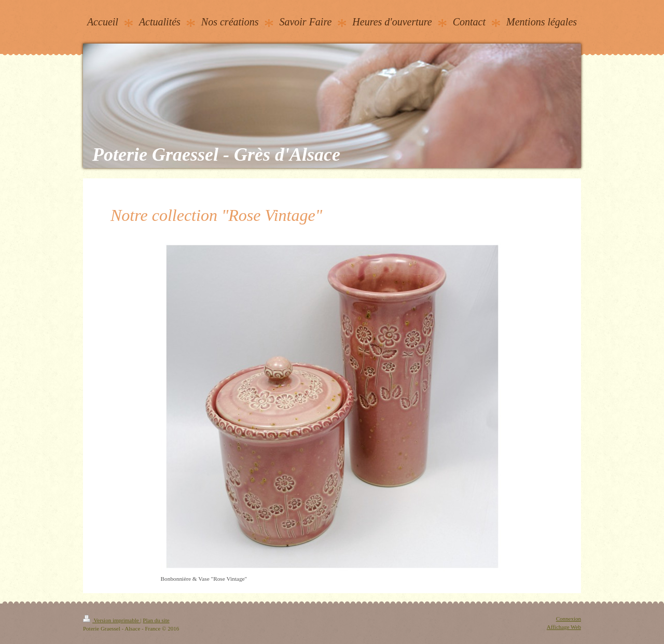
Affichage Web (564, 627)
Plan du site (156, 620)
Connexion (569, 619)
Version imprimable (112, 620)
